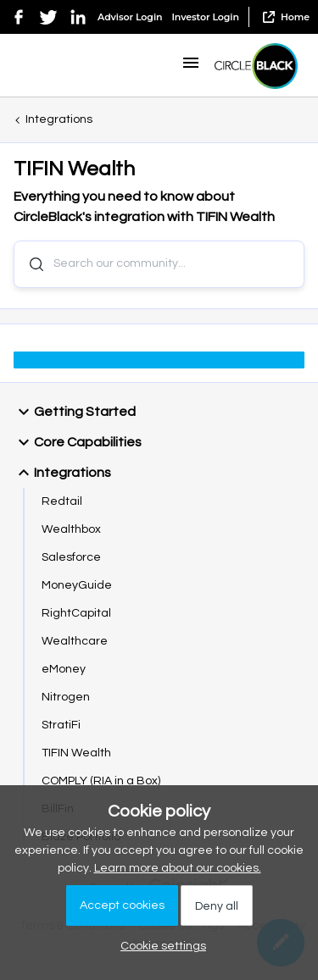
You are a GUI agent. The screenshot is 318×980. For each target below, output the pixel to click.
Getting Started (75, 412)
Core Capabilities (78, 442)
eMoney (64, 669)
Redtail (62, 501)
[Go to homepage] (256, 66)
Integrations (59, 119)
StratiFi (61, 725)
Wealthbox (71, 529)
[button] (191, 69)
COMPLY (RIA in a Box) (101, 781)
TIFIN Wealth (76, 753)
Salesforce (71, 557)
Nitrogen (66, 697)
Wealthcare (75, 641)
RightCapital (76, 613)
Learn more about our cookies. (178, 868)
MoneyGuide (77, 585)
